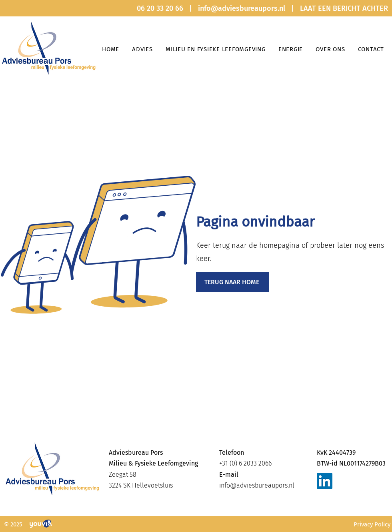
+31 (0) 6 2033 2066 (245, 463)
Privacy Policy (372, 524)
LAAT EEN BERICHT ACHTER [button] (344, 8)
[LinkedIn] (325, 481)
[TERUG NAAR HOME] (233, 282)
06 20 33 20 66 (160, 8)
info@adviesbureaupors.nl (242, 8)
